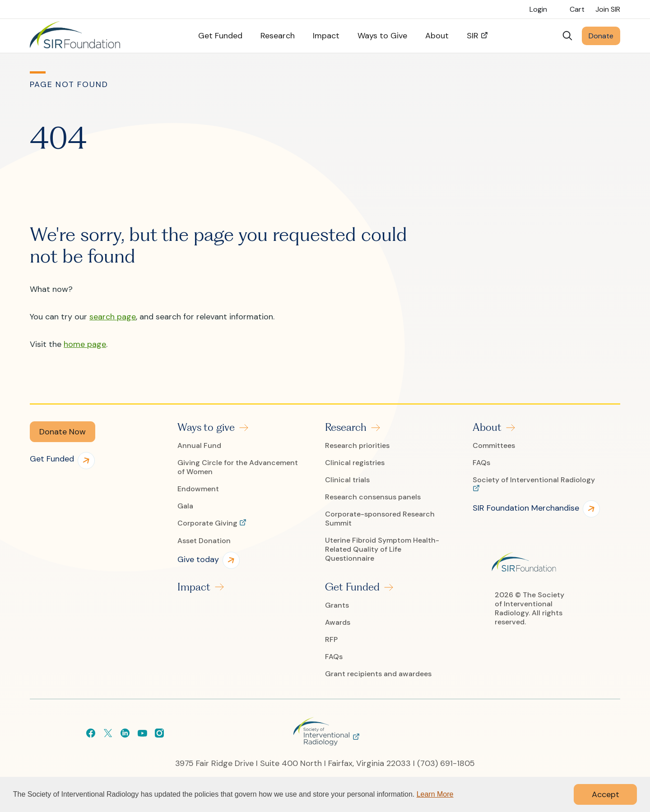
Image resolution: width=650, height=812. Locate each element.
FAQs (334, 657)
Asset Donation (204, 541)
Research (346, 427)
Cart (577, 9)
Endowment (198, 489)
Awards (338, 623)
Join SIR (608, 9)
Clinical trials (347, 480)
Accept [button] (606, 794)
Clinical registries (355, 463)
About (487, 427)
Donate (601, 36)
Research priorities (357, 446)
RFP (331, 640)
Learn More (435, 794)
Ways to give (206, 427)
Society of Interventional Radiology (534, 480)
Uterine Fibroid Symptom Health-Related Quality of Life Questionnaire (382, 549)
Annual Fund (199, 446)
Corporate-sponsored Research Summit (380, 519)
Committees (494, 446)
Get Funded (352, 587)
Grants (337, 605)
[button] (63, 432)
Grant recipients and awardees (378, 674)
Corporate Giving (208, 523)
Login (538, 9)
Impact (194, 587)
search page (113, 317)
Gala (185, 506)
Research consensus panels (373, 497)
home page (85, 344)
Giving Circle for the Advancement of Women (238, 467)
